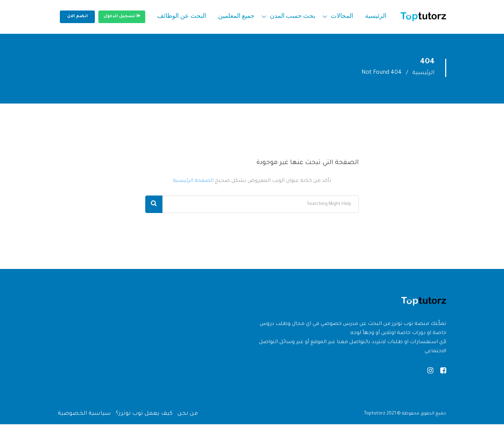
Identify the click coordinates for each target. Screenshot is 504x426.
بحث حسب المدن (293, 17)
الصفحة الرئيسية (193, 183)
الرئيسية (376, 17)
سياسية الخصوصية (84, 416)
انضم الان (78, 17)
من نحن (188, 416)
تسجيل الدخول (122, 16)
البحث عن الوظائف (182, 17)
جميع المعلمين (236, 17)
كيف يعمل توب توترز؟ (144, 416)
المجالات (342, 17)
